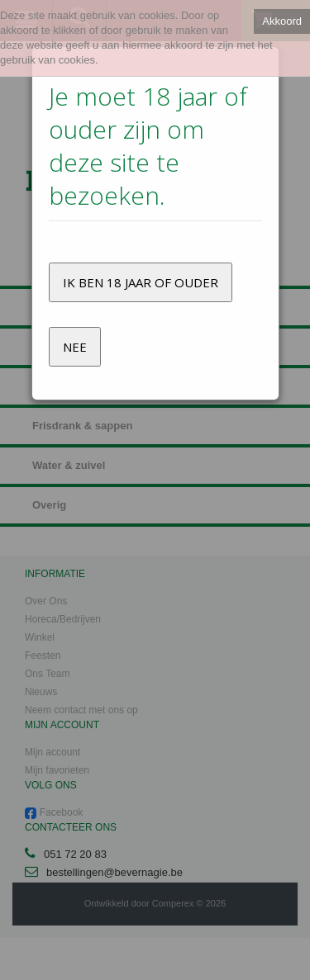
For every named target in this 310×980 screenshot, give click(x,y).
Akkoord (282, 21)
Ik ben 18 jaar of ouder (141, 282)
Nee (75, 347)
